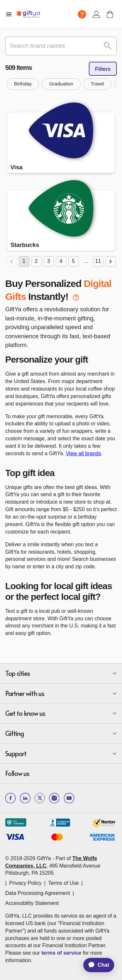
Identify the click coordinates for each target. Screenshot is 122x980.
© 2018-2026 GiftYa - (30, 858)
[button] (23, 84)
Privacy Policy (25, 883)
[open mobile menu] (9, 14)
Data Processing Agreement (38, 893)
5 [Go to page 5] (74, 262)
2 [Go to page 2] (36, 262)
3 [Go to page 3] (49, 262)
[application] (96, 965)
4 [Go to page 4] (61, 262)
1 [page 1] (24, 262)
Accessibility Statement (32, 903)
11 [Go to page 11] (98, 262)
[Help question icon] (82, 14)
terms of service (61, 953)
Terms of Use (63, 883)
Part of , (53, 866)
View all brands (83, 453)
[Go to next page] (111, 262)
